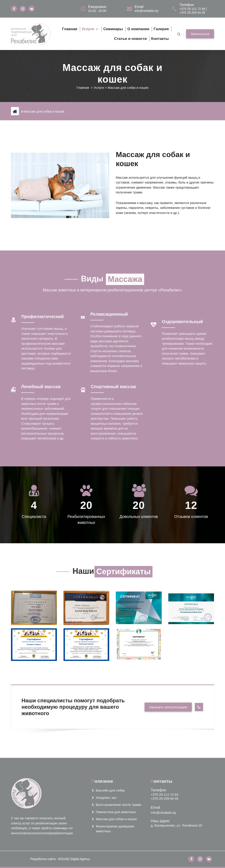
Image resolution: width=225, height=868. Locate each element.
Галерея (161, 29)
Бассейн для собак (110, 738)
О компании (138, 29)
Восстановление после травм (118, 752)
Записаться (200, 34)
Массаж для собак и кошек (116, 767)
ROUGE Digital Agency (74, 859)
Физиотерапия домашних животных (115, 776)
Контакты (160, 39)
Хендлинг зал (106, 745)
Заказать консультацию (168, 707)
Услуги (88, 29)
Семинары (113, 29)
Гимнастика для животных (116, 759)
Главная (70, 29)
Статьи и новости (130, 39)
